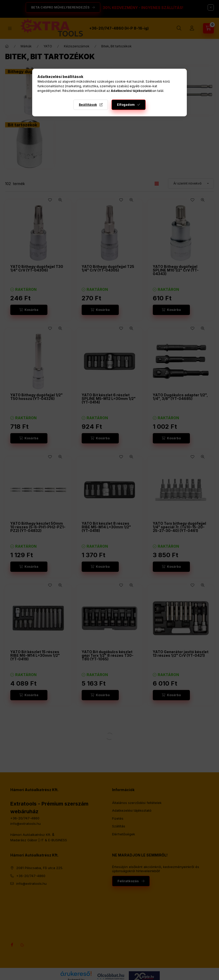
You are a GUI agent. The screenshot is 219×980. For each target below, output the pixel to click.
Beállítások (88, 105)
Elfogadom (126, 105)
